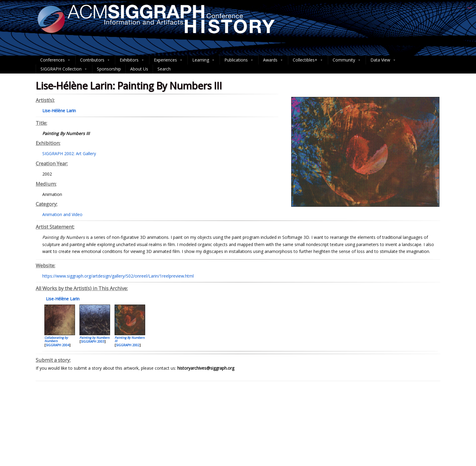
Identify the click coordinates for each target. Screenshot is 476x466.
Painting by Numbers (94, 338)
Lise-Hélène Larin (62, 299)
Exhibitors (132, 60)
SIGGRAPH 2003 (93, 341)
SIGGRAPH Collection (64, 69)
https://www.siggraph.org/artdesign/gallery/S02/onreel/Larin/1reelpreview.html (118, 276)
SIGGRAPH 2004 (57, 345)
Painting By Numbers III (130, 339)
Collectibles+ (308, 60)
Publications (239, 60)
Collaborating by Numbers (56, 339)
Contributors (95, 60)
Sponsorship (109, 69)
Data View (383, 60)
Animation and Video (62, 214)
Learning (204, 60)
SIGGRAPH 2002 (128, 345)
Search (164, 69)
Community (347, 60)
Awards (273, 60)
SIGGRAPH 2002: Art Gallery (69, 153)
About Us (139, 69)
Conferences (55, 60)
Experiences (168, 60)
